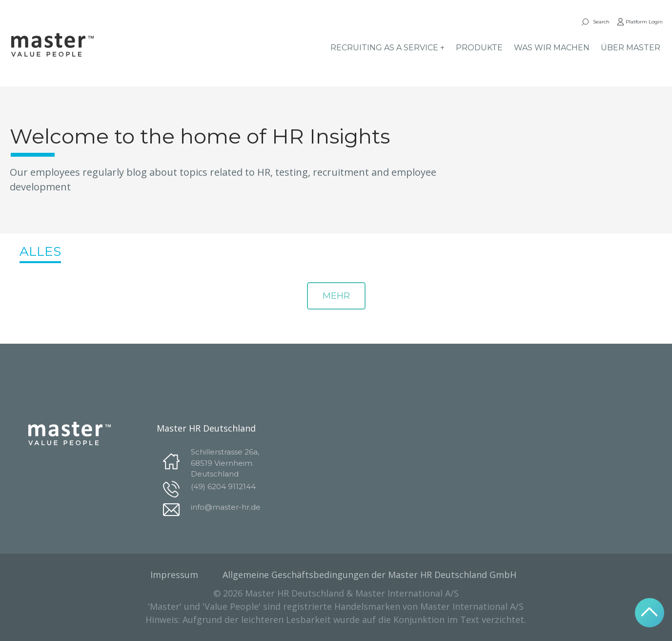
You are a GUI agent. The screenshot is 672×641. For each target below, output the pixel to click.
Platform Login (640, 22)
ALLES (40, 251)
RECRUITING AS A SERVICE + (387, 48)
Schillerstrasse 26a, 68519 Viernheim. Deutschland (225, 463)
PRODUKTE (479, 48)
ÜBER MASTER (631, 48)
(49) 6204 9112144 (223, 486)
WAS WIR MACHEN (552, 48)
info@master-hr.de (226, 507)
